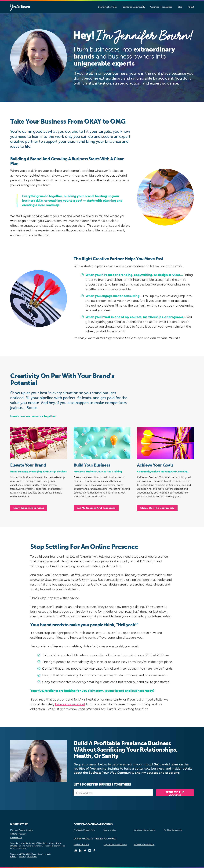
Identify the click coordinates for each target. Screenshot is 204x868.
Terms (22, 856)
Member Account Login (22, 830)
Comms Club (110, 830)
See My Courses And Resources (96, 508)
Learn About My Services (29, 508)
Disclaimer (32, 856)
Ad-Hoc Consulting (173, 830)
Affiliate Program (18, 834)
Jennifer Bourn (20, 7)
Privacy (14, 856)
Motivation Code (81, 844)
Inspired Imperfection (144, 844)
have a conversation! (70, 704)
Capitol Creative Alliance (115, 844)
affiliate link (16, 846)
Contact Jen (16, 838)
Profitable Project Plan (84, 830)
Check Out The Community (157, 508)
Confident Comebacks (144, 830)
